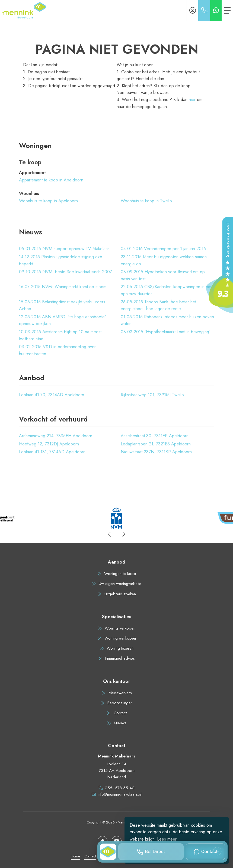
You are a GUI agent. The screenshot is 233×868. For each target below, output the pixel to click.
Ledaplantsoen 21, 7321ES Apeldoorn (156, 444)
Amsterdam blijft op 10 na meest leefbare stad (60, 335)
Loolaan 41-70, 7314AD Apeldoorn (52, 395)
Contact (90, 856)
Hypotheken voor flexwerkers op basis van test (163, 275)
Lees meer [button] (167, 839)
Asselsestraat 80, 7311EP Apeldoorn (155, 436)
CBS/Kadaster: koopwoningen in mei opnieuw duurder (166, 290)
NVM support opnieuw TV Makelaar (64, 249)
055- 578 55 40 (120, 788)
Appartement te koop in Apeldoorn (51, 180)
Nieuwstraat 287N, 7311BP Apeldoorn (156, 452)
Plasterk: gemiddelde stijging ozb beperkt (61, 260)
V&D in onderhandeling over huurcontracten (57, 350)
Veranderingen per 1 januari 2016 (163, 249)
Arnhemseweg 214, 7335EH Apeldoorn (56, 436)
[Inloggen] (193, 10)
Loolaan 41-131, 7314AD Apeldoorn (52, 452)
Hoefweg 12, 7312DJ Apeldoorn (49, 444)
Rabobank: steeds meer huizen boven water (167, 320)
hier (192, 100)
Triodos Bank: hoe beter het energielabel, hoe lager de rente (158, 305)
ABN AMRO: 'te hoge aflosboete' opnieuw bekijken (63, 320)
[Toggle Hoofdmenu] (227, 10)
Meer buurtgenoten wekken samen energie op (164, 260)
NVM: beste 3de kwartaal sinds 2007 (66, 272)
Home (75, 856)
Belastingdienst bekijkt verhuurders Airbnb (62, 305)
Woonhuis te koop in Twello (146, 201)
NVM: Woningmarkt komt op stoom (63, 287)
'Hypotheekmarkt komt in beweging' (166, 332)
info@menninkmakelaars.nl (120, 794)
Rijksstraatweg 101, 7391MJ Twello (152, 395)
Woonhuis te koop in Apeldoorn (48, 201)
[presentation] (110, 534)
